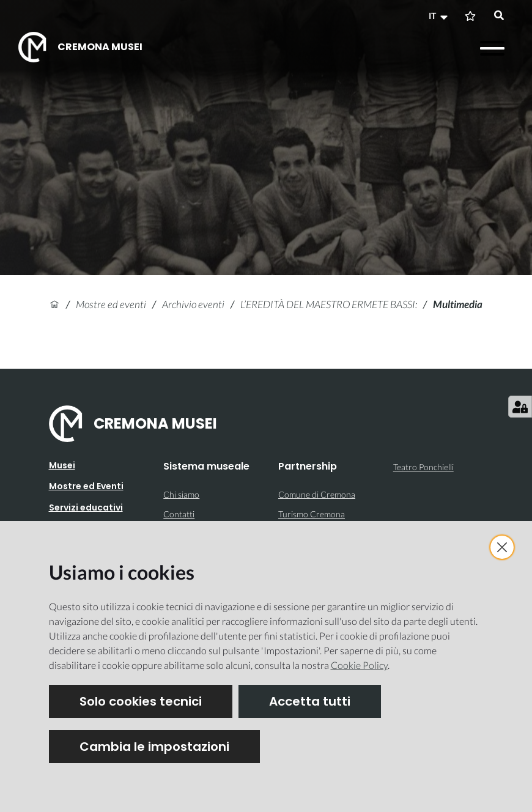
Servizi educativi (86, 508)
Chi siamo (181, 494)
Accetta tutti (310, 701)
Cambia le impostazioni (154, 747)
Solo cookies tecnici (141, 701)
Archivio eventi (193, 304)
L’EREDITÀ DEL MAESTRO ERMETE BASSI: (329, 304)
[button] (440, 16)
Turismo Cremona (312, 514)
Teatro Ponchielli (423, 467)
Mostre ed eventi (111, 304)
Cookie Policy (359, 665)
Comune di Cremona (317, 494)
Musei (62, 465)
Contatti (179, 514)
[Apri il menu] (492, 48)
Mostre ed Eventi (86, 486)
